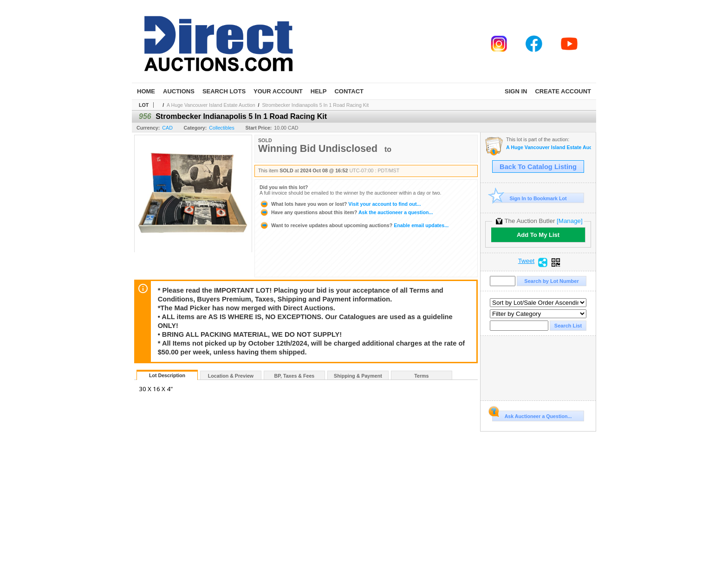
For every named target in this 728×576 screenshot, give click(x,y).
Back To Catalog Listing (538, 167)
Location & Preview (231, 376)
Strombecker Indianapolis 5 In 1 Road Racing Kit (315, 105)
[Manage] (569, 221)
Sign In (516, 91)
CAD (167, 128)
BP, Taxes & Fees (295, 376)
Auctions (179, 91)
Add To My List (538, 235)
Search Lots (224, 91)
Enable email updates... (354, 225)
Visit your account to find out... (340, 204)
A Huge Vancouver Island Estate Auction (211, 105)
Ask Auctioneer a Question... (532, 415)
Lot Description (167, 375)
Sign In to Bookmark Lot (530, 198)
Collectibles (222, 128)
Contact (349, 91)
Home (146, 91)
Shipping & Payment (358, 376)
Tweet (526, 261)
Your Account (278, 91)
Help (319, 91)
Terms (421, 376)
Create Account (563, 91)
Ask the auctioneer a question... (346, 212)
